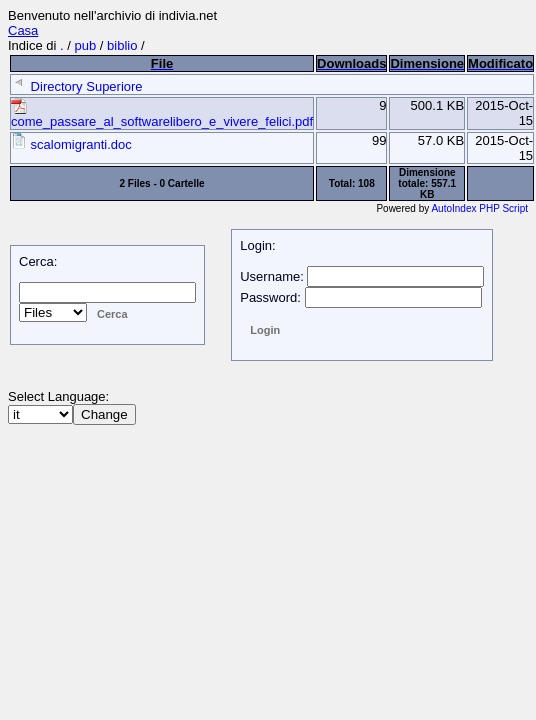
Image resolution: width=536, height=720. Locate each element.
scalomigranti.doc (71, 144)
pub (86, 45)
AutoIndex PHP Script (479, 208)
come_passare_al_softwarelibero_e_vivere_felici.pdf (162, 115)
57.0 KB (441, 140)
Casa (23, 30)
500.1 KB (438, 105)
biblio (122, 45)
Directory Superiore (77, 86)
